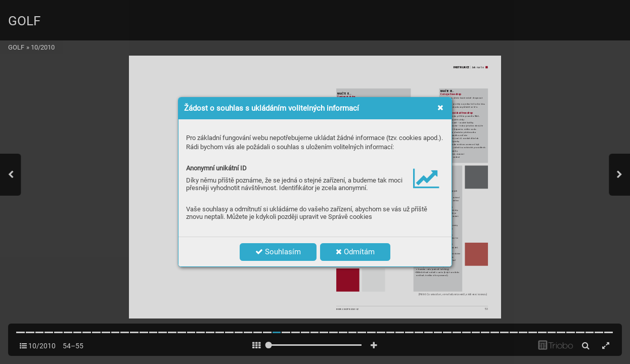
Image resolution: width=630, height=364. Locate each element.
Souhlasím (278, 252)
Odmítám (355, 252)
